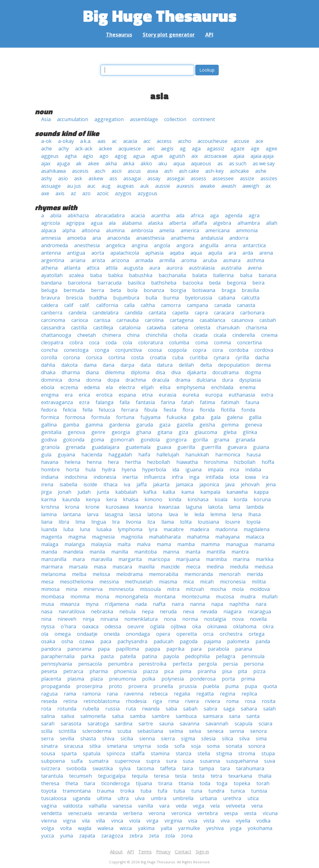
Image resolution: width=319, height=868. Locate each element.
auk (145, 186)
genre (98, 432)
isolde (90, 484)
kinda (175, 499)
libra (64, 522)
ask (78, 178)
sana (235, 716)
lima (80, 522)
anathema (183, 238)
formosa (75, 417)
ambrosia (142, 230)
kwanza (144, 507)
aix (195, 156)
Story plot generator (169, 35)
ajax (46, 163)
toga (222, 783)
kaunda (71, 499)
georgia (121, 432)
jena (271, 484)
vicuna (270, 813)
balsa (246, 275)
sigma (188, 738)
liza (151, 522)
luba (68, 529)
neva (188, 611)
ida (176, 469)
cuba (178, 357)
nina (46, 619)
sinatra (49, 746)
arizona (120, 260)
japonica (209, 484)
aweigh (251, 186)
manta (193, 552)
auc (91, 186)
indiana (50, 477)
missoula (150, 589)
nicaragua (259, 611)
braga (229, 290)
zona (187, 836)
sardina (124, 724)
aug (106, 186)
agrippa (75, 223)
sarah (48, 724)
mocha (218, 589)
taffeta (168, 768)
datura (165, 365)
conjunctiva (129, 350)
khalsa (131, 499)
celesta (202, 328)
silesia (208, 738)
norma (190, 619)
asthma (255, 260)
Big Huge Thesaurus (160, 15)
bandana (51, 283)
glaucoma (206, 432)
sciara (265, 724)
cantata (157, 313)
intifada (214, 477)
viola (135, 821)
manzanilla (54, 559)
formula (101, 417)
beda (215, 283)
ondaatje (87, 634)
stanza (183, 753)
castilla (79, 328)
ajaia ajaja (262, 156)
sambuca (186, 716)
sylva (125, 768)
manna (171, 552)
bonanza (154, 290)
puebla (211, 686)
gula (46, 455)
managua (237, 544)
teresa (161, 776)
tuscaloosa (54, 798)
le (186, 514)
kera (112, 499)
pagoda (189, 641)
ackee (105, 149)
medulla (239, 567)
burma (171, 298)
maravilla (102, 559)
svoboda (76, 768)
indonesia (105, 477)
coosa (155, 350)
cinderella (244, 335)
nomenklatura (141, 619)
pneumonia (122, 679)
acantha (160, 215)
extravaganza (57, 402)
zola (170, 836)
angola (162, 245)
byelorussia (199, 298)
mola (238, 589)
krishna (50, 507)
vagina (49, 806)
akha (111, 163)
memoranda (199, 574)
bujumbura (126, 298)
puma (232, 686)
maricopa (159, 559)
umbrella (183, 798)
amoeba (76, 238)
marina (241, 559)
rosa (250, 701)
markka (265, 559)
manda (49, 552)
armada (144, 260)
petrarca (73, 671)
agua (139, 156)
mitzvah (195, 589)
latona (155, 514)
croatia (158, 357)
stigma (224, 753)
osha (67, 641)
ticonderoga (115, 783)
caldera (50, 305)
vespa (231, 813)
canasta (246, 305)
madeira (200, 529)
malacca (255, 537)
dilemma (115, 372)
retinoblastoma (102, 701)
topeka (242, 783)
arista (98, 260)
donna (94, 380)
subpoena (53, 761)
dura (228, 380)
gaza (165, 425)
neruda (168, 611)
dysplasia (250, 380)
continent (204, 119)
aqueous (201, 163)
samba (138, 716)
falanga (105, 402)
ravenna (134, 694)
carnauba (128, 320)
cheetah (87, 335)
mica (188, 582)
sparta (69, 753)
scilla (47, 731)
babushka (141, 275)
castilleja (103, 328)
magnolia (132, 537)
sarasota (71, 724)
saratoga (98, 724)
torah (263, 783)
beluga (49, 290)
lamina (49, 514)
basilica (136, 283)
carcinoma (53, 320)
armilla (167, 260)
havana (50, 462)
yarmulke (189, 828)
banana (267, 275)
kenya (93, 499)
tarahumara (250, 768)
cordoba (239, 350)
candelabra (105, 313)
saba (171, 709)
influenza (155, 477)
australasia (202, 268)
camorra (171, 305)
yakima (146, 828)
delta (206, 365)
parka (88, 656)
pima (186, 671)
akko (146, 163)
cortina (117, 357)
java (230, 484)
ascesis (80, 171)
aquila (215, 253)
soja (196, 746)
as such (238, 163)
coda (111, 342)
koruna (262, 499)
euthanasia (242, 395)
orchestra (231, 634)
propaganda (56, 686)
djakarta (197, 372)
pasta (107, 656)
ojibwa (178, 626)
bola (132, 290)
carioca (80, 320)
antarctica (254, 245)
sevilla (67, 738)
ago (104, 156)
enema (248, 387)
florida (207, 410)
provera (138, 686)
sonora (257, 746)
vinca (117, 821)
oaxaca (90, 626)
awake (207, 186)
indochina (76, 477)
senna (237, 731)
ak (79, 163)
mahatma (198, 537)
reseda (49, 701)
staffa (138, 753)
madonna (226, 529)
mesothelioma (76, 582)
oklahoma (245, 626)
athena (49, 268)
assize (247, 178)
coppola (177, 350)
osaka (48, 641)
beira (258, 283)
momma (80, 597)
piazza (150, 671)
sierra (168, 738)
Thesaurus (119, 35)
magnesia (103, 537)
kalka (169, 492)
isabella (68, 484)
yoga (236, 828)
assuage (51, 186)
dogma (253, 372)
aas (102, 141)
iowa (250, 477)
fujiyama (150, 417)
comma (222, 342)
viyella (243, 821)
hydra (109, 469)
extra (267, 395)
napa (217, 604)
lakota (215, 507)
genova (76, 432)
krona (72, 507)
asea (152, 171)
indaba (253, 469)
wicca (126, 828)
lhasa (255, 514)
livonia (133, 522)
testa (198, 776)
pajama (212, 641)
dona (74, 380)
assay (154, 178)
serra (47, 738)
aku (163, 163)
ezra (84, 402)
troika (127, 791)
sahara (249, 709)
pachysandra (132, 641)
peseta (49, 671)
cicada (200, 335)
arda (248, 253)
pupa (251, 686)
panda (263, 641)
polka (149, 679)
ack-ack (84, 149)
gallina (49, 425)
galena (235, 417)
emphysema (191, 387)
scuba (124, 731)
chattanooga (56, 335)
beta (116, 290)
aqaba (177, 253)
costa (137, 357)
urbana (208, 798)
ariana (78, 260)
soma (213, 746)
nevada (209, 611)
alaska (155, 223)
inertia (130, 477)
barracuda (110, 283)
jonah (65, 492)
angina (140, 245)
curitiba (199, 357)
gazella (185, 425)
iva (127, 484)
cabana (227, 298)
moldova (260, 589)
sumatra (99, 761)
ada (180, 215)
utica (253, 798)
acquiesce (130, 149)
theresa (50, 783)
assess (198, 178)
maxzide (170, 567)
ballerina (223, 275)
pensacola (90, 664)
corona (71, 357)
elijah (147, 387)
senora (258, 731)
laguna (194, 507)
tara (225, 768)
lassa (135, 514)
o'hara (68, 626)
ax (268, 186)
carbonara (252, 313)
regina (228, 694)
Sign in (202, 852)
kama (188, 492)
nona (170, 619)
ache (47, 149)
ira (265, 477)
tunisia (259, 791)
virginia (173, 821)
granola (50, 447)
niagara (232, 611)
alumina (115, 230)
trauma (105, 791)
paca (106, 641)
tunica (238, 791)
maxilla (146, 567)
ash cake (189, 171)
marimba (216, 559)
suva (270, 761)
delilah (186, 365)
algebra (222, 223)
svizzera (51, 768)
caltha (148, 305)
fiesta (170, 410)
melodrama (129, 574)
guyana (66, 455)
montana (165, 597)
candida (133, 313)
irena (47, 484)
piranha (207, 671)
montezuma (196, 597)
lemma (218, 514)
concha (49, 350)
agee (271, 149)
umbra (159, 798)
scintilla (67, 731)
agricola (50, 223)
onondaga (138, 634)
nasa (47, 611)
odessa (113, 626)
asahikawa (53, 171)
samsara (213, 716)
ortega (257, 634)
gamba (71, 425)
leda (199, 514)
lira (116, 522)
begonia (236, 283)
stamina (160, 753)
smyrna (142, 746)
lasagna (114, 514)
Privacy (163, 852)
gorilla (200, 440)
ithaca (110, 484)
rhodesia (136, 701)
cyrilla (242, 357)
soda (163, 746)
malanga (75, 544)
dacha (262, 357)
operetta (187, 634)
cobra (76, 342)
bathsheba (164, 283)
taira (187, 768)
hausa (254, 455)
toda (205, 783)
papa (104, 649)
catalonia (130, 328)
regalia (182, 694)
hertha (133, 462)
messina (109, 582)
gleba (230, 432)
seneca (215, 731)
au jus (74, 186)
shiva (108, 738)
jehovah (250, 484)
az (73, 193)
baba (96, 275)
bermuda (74, 290)
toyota (49, 791)
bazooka (193, 283)
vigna (69, 821)
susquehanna (242, 761)
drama (183, 380)
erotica (104, 395)
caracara (224, 313)
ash (168, 171)
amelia (167, 230)
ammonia (247, 230)
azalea (76, 275)
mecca (193, 567)
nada (141, 604)
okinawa (217, 626)
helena (72, 462)
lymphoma (130, 529)
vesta (250, 813)
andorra (239, 238)
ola (45, 634)
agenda (234, 215)
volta (66, 828)
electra (127, 387)
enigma (50, 395)
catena (180, 328)
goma (97, 440)
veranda (107, 813)
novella (258, 619)
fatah (188, 402)
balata (200, 275)
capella (180, 313)
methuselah (139, 582)
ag (183, 149)
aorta (98, 253)
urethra (232, 798)
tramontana (77, 791)
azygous (148, 193)
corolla (49, 357)
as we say (264, 163)
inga (194, 477)
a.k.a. (86, 141)
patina (150, 656)
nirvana (109, 619)
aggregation (109, 119)
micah (207, 582)
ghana (144, 432)
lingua (99, 522)
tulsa (179, 791)
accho (185, 141)
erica (84, 395)
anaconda (119, 238)
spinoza (116, 753)
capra (201, 313)
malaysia (101, 544)
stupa (268, 753)
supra (153, 761)
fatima (207, 402)
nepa (148, 611)
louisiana (208, 522)
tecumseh (81, 776)
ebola (48, 387)
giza (183, 432)
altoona (91, 230)
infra (177, 477)
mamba (186, 544)
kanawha (237, 492)
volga (48, 828)
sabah (190, 709)
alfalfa (200, 223)
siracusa (74, 746)
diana (92, 372)
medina (215, 567)
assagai (132, 178)
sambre (161, 716)
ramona (91, 694)
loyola (253, 522)
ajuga (63, 163)
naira (178, 604)
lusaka (104, 529)
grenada (76, 447)
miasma (168, 582)
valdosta (73, 806)
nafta (159, 604)
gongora (176, 440)
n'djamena (117, 604)
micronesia (233, 582)
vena (257, 806)
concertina (249, 342)
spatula (92, 753)
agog (121, 156)
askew (96, 178)
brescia (74, 298)
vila (86, 821)
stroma (247, 753)
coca (94, 342)
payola (171, 656)
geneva (253, 425)
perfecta (182, 664)
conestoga (76, 350)
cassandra (53, 328)
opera (163, 634)
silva (244, 738)
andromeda (55, 245)
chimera (112, 335)
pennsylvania (57, 664)
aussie (163, 186)
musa (48, 604)
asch (100, 171)
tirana (165, 783)
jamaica (184, 484)
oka (197, 626)
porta (228, 679)
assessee (223, 178)
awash (229, 186)
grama (222, 440)
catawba (156, 328)
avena (255, 268)
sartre (146, 724)
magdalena (257, 529)
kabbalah (126, 492)
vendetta (51, 813)
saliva (68, 716)
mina (71, 589)
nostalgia (215, 619)
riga (157, 701)
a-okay (66, 141)
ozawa (87, 641)
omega (63, 634)
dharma (71, 372)
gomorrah (122, 440)
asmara (232, 260)
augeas (125, 186)
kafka (150, 492)
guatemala (138, 447)
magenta (52, 537)
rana (112, 694)
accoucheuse (212, 141)
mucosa (225, 597)
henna (94, 462)
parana (244, 649)
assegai (176, 178)
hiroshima (216, 462)
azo (86, 193)
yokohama (260, 828)
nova (238, 619)
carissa (102, 320)
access (164, 141)
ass (113, 178)
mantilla (216, 552)
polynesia (173, 679)
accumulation (73, 119)
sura (171, 761)
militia (259, 582)
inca (234, 469)
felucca (107, 410)
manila (97, 552)
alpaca (49, 230)
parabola (218, 649)
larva (93, 514)
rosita (269, 701)
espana (127, 395)
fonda (248, 410)
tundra (216, 791)
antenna (51, 253)
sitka (95, 746)
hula (90, 469)
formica (50, 417)
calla (129, 305)
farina (168, 402)
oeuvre (136, 626)
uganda (81, 798)
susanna (210, 761)
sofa (180, 746)
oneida (112, 634)
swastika (103, 768)
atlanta (72, 268)
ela (109, 387)
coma (202, 342)
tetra (216, 776)
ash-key (214, 171)
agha (71, 156)
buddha (98, 298)
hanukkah (197, 455)
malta (124, 544)
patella (128, 656)
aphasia (154, 253)
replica (249, 694)
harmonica (228, 455)
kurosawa (117, 507)
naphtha (239, 604)
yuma (67, 836)
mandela (73, 552)
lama (235, 507)
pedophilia (197, 656)
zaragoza (112, 836)
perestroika (153, 664)
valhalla (98, 806)
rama (70, 694)
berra (98, 290)
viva (225, 821)
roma (232, 701)
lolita (186, 522)
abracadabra (110, 215)
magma (77, 537)
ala (112, 223)
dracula (161, 380)
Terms (145, 852)
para (196, 649)
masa (100, 567)
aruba (210, 260)
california (107, 305)
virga (152, 821)
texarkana (240, 776)
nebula (127, 611)
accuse (241, 141)
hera (113, 462)
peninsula (253, 656)
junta (103, 492)
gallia (255, 417)
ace (259, 141)
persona (254, 664)
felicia (70, 410)
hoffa (268, 462)
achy (64, 149)
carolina (154, 320)
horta (73, 469)
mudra (248, 597)
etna (147, 395)
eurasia (168, 395)
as (220, 163)
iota (234, 477)
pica (169, 671)
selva (195, 731)
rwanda (151, 709)
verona (157, 813)
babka (115, 275)
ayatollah (52, 275)
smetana (117, 746)
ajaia (239, 156)
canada (223, 305)
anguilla (209, 245)
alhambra (249, 223)
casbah (268, 320)
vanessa (122, 806)
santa (253, 716)
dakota (69, 365)
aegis (167, 149)
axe (45, 193)
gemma (230, 425)
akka (129, 163)
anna (231, 245)
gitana (165, 432)
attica (93, 268)
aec (151, 149)
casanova (242, 320)
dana (109, 365)
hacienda (92, 455)
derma (263, 365)
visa (193, 821)
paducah (164, 641)
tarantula (52, 776)
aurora (174, 268)
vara (164, 806)
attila (112, 268)
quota (270, 686)
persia (230, 664)
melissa (101, 574)
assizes (269, 178)
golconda (74, 440)
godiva (49, 440)
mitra (173, 589)
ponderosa (203, 679)
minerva (93, 589)
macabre (174, 529)
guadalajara (105, 447)
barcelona (80, 283)
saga (229, 709)
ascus (134, 171)
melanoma (53, 574)
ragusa (49, 694)
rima (174, 701)
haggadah (120, 455)
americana (217, 230)
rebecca (159, 694)
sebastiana (150, 731)
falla (125, 402)
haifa (144, 455)
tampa (207, 768)
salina (48, 716)
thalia (265, 776)
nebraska (102, 611)
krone (92, 507)
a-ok (46, 141)
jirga (46, 492)
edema (92, 387)
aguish (177, 156)
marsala (78, 567)
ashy (47, 178)
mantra (240, 552)
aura (155, 268)
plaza (97, 679)
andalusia (212, 238)
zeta (154, 836)
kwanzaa (169, 507)
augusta (133, 268)
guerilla (186, 447)
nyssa (48, 626)
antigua (76, 253)
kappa (261, 492)
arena (266, 253)
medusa (264, 567)
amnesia (51, 238)
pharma (99, 671)
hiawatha (187, 462)
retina (70, 701)
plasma (76, 679)
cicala (220, 335)
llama (168, 522)
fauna (252, 402)
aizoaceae (216, 156)
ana (97, 238)
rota (46, 709)
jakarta (161, 484)
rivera (192, 701)
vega (198, 806)
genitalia (51, 432)
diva (176, 372)
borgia (178, 290)
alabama (132, 223)
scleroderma (97, 731)
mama (164, 544)
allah (272, 223)
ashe (261, 171)
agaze (238, 149)
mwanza (70, 604)
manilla (120, 552)
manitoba (145, 552)
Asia (46, 119)
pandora (51, 649)
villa (100, 821)
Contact (183, 852)
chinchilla (157, 335)
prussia (188, 686)
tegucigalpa (112, 776)
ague (157, 156)
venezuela (80, 813)
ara (232, 253)
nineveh (67, 619)
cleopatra (52, 342)
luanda (49, 529)
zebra (136, 836)
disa (160, 372)
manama (264, 544)
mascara (122, 567)
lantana (72, 514)
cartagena (182, 320)
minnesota (121, 589)
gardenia (119, 425)
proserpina (89, 686)
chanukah (228, 328)
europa (214, 395)
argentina (53, 260)
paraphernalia (58, 656)
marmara (52, 567)
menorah (230, 574)
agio (88, 156)
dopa (113, 380)
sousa (48, 753)
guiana (261, 447)
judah (84, 492)
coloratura (151, 342)
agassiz (216, 149)
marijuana (188, 559)
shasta (88, 738)
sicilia (127, 738)
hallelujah (168, 455)
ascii (117, 171)
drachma (136, 380)
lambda (255, 507)
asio (63, 178)
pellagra (226, 656)
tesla (181, 776)
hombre (50, 469)
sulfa (77, 761)
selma (176, 731)
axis (60, 193)
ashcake (239, 171)
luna (85, 529)
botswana (204, 290)
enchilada (222, 387)
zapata (87, 836)
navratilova (72, 611)
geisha (207, 425)
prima (248, 679)
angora (185, 245)
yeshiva (215, 828)
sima (261, 738)
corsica (94, 357)
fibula (151, 410)
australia (231, 268)
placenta (51, 679)
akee (93, 163)
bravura (50, 298)
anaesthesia (150, 238)
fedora (49, 410)
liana (47, 522)
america (190, 230)
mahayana (227, 537)
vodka (263, 821)
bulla (151, 298)
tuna (197, 791)
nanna (198, 604)
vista (209, 821)
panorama (79, 649)
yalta (166, 828)
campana (198, 305)
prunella (163, 686)
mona (102, 597)
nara (261, 604)
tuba (146, 791)
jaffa (142, 484)
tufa (162, 791)
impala (216, 469)
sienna (147, 738)
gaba (198, 417)
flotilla (228, 410)
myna (92, 604)
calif (69, 305)
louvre (233, 522)
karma (49, 499)
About (116, 852)
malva (144, 544)
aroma (189, 260)
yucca (48, 836)
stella (204, 753)
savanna (190, 724)
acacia (130, 141)
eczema (69, 387)
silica (227, 738)
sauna (166, 724)
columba (179, 342)
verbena (133, 813)
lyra (153, 529)
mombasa (53, 597)
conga (102, 350)
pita (243, 671)
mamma (210, 544)
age (255, 149)
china (133, 335)
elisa (165, 387)
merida (255, 574)
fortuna (125, 417)
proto (115, 686)
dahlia (48, 365)
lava (173, 514)
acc (147, 141)
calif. (85, 305)
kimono (153, 499)
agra (254, 215)
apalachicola (125, 253)
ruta (131, 709)
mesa (47, 582)
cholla (180, 335)
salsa (118, 716)
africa (197, 215)
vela (215, 806)
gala (216, 417)
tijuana (144, 783)
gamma (94, 425)
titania (186, 783)
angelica (116, 245)
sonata (234, 746)
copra (200, 350)
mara (79, 559)
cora (218, 350)
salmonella (93, 716)
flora (188, 410)
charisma (256, 328)
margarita (130, 559)
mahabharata (165, 537)
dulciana (206, 380)
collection (175, 119)
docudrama (226, 372)
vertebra (208, 813)
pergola (208, 664)
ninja (88, 619)
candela (77, 313)
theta (72, 783)
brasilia (250, 290)
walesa (105, 828)
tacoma (145, 768)
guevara (237, 447)
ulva (140, 798)
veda (181, 806)
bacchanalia (172, 275)
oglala (157, 626)
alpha (69, 230)
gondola (150, 440)
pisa (227, 671)
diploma (140, 372)
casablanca (212, 320)
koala (221, 499)
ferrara (130, 410)
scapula (243, 724)
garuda (145, 425)
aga (196, 149)
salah (269, 709)
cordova (264, 350)
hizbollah (245, 462)
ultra (123, 798)
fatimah (230, 402)
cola (127, 342)
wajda (85, 828)
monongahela (132, 597)
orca (208, 634)
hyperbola (154, 469)
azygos (123, 193)
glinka (250, 432)
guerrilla (211, 447)
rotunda (67, 709)
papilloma (127, 649)
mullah (270, 597)
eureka (191, 395)
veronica (181, 813)
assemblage (144, 119)
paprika (175, 649)
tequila (140, 776)
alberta (178, 223)
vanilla (145, 806)
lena (237, 514)
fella (88, 410)
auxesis (185, 186)
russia (112, 709)
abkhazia (78, 215)
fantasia (145, 402)
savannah (217, 724)
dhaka (48, 372)
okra (268, 626)
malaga (50, 544)
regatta (205, 694)
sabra (210, 709)
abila (56, 215)
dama (90, 365)
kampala (210, 492)
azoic (103, 193)
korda (240, 499)
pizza (259, 671)
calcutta (250, 298)
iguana (193, 469)
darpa (127, 365)
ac (114, 141)
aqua (179, 163)
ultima (104, 798)
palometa (238, 641)
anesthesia (87, 245)
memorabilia (164, 574)
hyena (129, 469)
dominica (52, 380)
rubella (91, 709)
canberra (52, 313)
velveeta (236, 806)
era (69, 395)
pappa (153, 649)
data (146, 365)
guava (164, 447)
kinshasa (198, 499)
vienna (49, 821)
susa (188, 761)
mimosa (50, 589)
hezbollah (159, 462)
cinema (269, 335)
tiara (90, 783)
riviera (212, 701)
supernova (127, 761)
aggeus (50, 156)
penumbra (120, 664)
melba (79, 574)
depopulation (234, 365)
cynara (221, 357)
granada (245, 440)
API (209, 35)
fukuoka (176, 417)
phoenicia (125, 671)
